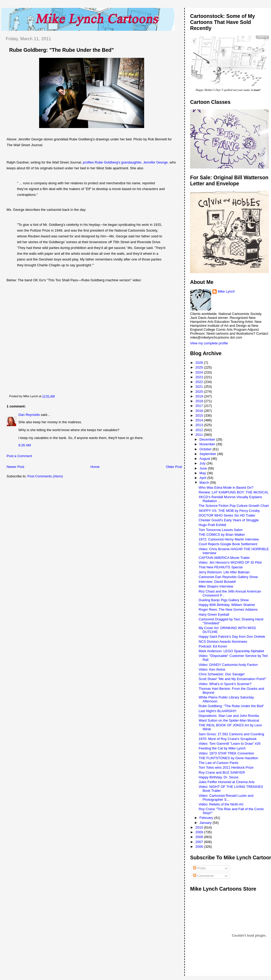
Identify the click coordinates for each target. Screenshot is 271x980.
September (208, 454)
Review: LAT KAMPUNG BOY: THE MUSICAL (234, 492)
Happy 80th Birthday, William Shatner (227, 605)
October (206, 449)
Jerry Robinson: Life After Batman (224, 572)
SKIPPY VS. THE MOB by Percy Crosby (229, 511)
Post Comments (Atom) (45, 476)
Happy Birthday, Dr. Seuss (218, 777)
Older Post (174, 467)
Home (95, 467)
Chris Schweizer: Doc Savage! (222, 674)
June (204, 468)
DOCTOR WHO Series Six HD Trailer (227, 515)
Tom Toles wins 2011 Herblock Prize (226, 767)
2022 (200, 382)
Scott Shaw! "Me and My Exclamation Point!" (232, 679)
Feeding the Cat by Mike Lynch (222, 748)
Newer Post (15, 467)
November (208, 444)
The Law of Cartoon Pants (218, 763)
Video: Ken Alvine (212, 669)
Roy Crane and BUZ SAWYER (222, 772)
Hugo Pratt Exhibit (212, 525)
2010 (200, 827)
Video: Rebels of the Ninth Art (221, 804)
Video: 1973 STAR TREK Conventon (226, 753)
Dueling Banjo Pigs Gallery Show (224, 600)
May (203, 473)
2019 (200, 396)
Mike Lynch (226, 291)
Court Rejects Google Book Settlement (228, 544)
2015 (200, 415)
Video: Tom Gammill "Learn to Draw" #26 (230, 744)
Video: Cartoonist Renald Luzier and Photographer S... (226, 798)
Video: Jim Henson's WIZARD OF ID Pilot (230, 562)
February (207, 818)
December (208, 439)
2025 (200, 367)
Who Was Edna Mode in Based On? (226, 488)
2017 (200, 406)
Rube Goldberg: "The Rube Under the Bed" (62, 50)
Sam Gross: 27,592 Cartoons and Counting (231, 734)
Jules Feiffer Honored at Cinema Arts (226, 782)
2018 (200, 401)
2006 (200, 847)
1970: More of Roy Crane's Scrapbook (228, 739)
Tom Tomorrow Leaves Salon (220, 530)
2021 (200, 387)
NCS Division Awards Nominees (223, 642)
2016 (200, 411)
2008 (200, 837)
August (205, 459)
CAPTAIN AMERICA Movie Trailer (224, 558)
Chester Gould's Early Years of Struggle (229, 520)
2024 (200, 372)
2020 (200, 392)
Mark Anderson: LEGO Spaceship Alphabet (231, 651)
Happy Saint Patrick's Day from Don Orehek (232, 637)
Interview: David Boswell (217, 582)
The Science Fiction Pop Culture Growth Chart (234, 506)
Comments (203, 876)
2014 (200, 420)
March (205, 483)
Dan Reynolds (29, 415)
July (203, 463)
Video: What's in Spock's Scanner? (225, 684)
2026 (200, 363)
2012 (200, 430)
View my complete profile (209, 343)
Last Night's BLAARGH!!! (217, 711)
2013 (200, 425)
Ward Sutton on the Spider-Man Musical (229, 720)
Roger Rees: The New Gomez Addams (228, 609)
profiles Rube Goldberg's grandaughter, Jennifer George (125, 162)
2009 (200, 832)
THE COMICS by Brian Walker (222, 535)
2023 (200, 377)
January (206, 823)
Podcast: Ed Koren (213, 646)
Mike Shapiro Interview (216, 586)
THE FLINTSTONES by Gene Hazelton (228, 758)
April (204, 478)
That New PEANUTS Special (220, 567)
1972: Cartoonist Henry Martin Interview (229, 539)
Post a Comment (19, 456)
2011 (200, 435)
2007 (200, 842)
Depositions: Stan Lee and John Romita (229, 716)
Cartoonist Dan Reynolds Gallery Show (228, 577)
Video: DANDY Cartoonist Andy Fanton (228, 665)
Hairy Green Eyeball (214, 614)
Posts (199, 868)
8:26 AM (25, 445)
